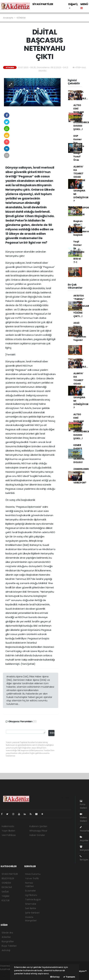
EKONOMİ (7, 887)
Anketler (6, 937)
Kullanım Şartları (38, 826)
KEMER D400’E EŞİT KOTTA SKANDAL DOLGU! (79, 454)
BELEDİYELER (8, 878)
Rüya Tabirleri (9, 946)
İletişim (84, 858)
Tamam (69, 977)
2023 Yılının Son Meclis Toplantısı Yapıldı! (80, 331)
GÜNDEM (21, 18)
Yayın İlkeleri (8, 831)
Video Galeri (83, 818)
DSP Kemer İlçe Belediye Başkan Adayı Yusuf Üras (79, 148)
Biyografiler (8, 941)
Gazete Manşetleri (31, 919)
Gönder (52, 733)
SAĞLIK (5, 892)
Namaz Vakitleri (29, 885)
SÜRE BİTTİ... (77, 272)
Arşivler (84, 839)
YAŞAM (5, 896)
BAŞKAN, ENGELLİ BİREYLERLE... (81, 95)
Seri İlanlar (31, 908)
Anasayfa (8, 18)
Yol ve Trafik (32, 878)
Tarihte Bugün (33, 899)
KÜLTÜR (6, 900)
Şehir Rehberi (32, 913)
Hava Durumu (33, 874)
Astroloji (6, 950)
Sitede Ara (7, 933)
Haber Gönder (37, 835)
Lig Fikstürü (31, 895)
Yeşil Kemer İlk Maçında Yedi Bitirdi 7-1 (79, 252)
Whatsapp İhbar (38, 831)
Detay (55, 977)
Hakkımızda (8, 826)
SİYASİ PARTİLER (43, 4)
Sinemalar (31, 904)
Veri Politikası (9, 835)
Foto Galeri (83, 805)
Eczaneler (30, 891)
